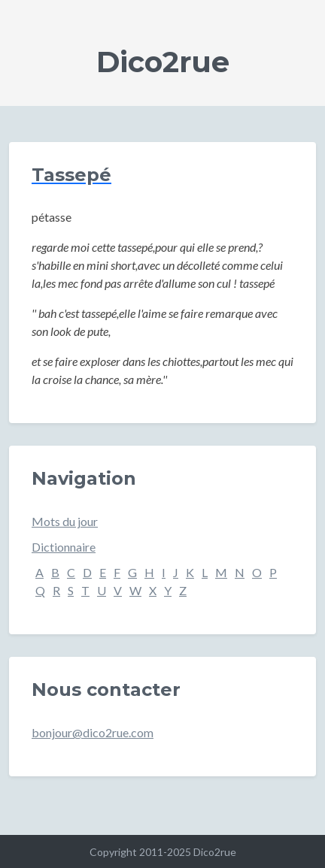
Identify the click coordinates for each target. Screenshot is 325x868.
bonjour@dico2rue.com (93, 732)
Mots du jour (65, 521)
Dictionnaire (64, 547)
